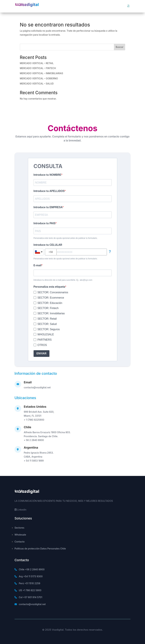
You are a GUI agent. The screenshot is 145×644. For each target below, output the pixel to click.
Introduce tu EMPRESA (48, 207)
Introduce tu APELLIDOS (49, 191)
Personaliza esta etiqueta (49, 287)
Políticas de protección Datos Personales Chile (40, 549)
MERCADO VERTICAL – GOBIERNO (39, 78)
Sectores (19, 528)
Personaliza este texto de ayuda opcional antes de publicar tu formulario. (66, 238)
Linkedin (21, 510)
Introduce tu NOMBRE (47, 175)
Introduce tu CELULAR (48, 245)
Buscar (120, 47)
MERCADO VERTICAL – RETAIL (37, 63)
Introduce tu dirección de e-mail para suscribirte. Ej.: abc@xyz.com (63, 280)
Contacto (20, 542)
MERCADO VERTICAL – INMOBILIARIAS (41, 73)
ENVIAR (41, 353)
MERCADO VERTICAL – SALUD (37, 84)
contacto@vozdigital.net (37, 387)
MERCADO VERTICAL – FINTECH (38, 68)
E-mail (38, 265)
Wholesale (20, 535)
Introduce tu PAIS (45, 223)
